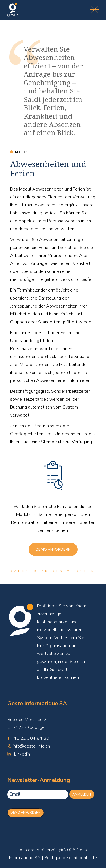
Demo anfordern (26, 813)
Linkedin (22, 754)
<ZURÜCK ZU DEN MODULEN (53, 571)
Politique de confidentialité (71, 858)
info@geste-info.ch (31, 746)
